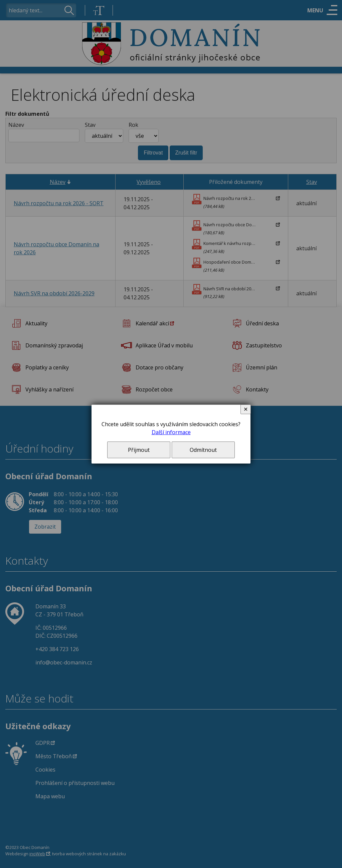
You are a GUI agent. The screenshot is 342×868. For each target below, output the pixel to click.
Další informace (171, 432)
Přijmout (139, 450)
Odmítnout (203, 450)
